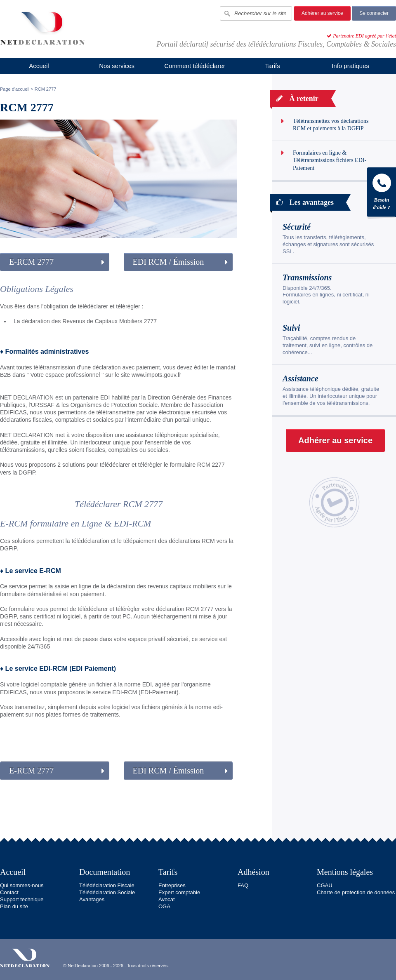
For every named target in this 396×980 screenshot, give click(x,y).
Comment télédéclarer (195, 66)
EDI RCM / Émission (169, 262)
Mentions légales (345, 872)
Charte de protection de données (356, 892)
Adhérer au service (322, 13)
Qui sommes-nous (22, 885)
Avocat (167, 899)
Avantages (92, 899)
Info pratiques (350, 66)
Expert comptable (179, 892)
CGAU (325, 885)
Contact (9, 892)
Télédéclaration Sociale (107, 892)
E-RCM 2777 (31, 262)
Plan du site (14, 906)
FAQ (243, 885)
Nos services (117, 66)
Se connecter (374, 13)
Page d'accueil (15, 89)
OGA (164, 906)
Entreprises (172, 885)
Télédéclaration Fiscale (107, 885)
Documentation (105, 872)
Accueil (39, 66)
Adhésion (253, 872)
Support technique (22, 899)
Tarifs (273, 66)
